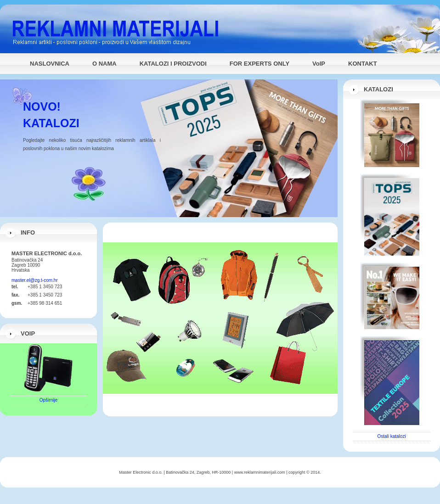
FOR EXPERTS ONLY (259, 64)
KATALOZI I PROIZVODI (173, 64)
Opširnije (48, 400)
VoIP (319, 64)
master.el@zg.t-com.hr (35, 280)
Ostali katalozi (391, 436)
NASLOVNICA (50, 64)
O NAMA (104, 64)
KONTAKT (363, 64)
